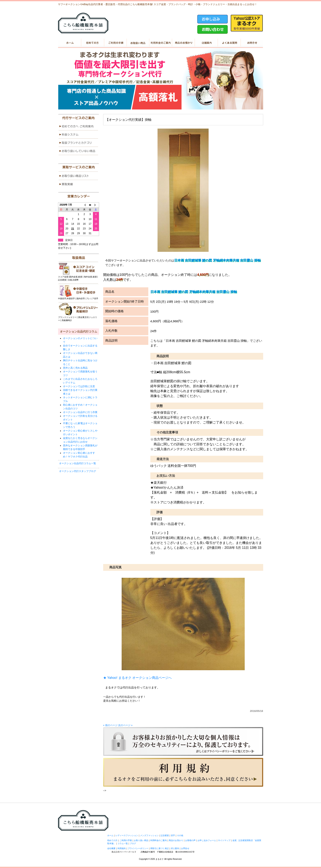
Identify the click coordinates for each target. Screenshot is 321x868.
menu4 (79, 151)
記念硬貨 (165, 835)
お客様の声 (190, 840)
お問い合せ (252, 43)
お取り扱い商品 (138, 43)
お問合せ (185, 848)
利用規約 (122, 848)
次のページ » (125, 725)
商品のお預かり (183, 43)
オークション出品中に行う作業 (80, 412)
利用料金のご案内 (160, 43)
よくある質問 (229, 43)
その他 (180, 835)
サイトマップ (224, 840)
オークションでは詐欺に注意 (79, 386)
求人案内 (175, 848)
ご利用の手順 (115, 43)
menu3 (79, 143)
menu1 (79, 126)
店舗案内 (206, 43)
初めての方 (92, 43)
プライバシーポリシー (138, 848)
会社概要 (111, 848)
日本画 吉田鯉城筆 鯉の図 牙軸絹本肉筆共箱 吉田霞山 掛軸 (217, 260)
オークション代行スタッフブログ (78, 471)
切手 (173, 835)
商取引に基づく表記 (160, 848)
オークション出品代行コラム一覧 (78, 463)
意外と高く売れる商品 (75, 368)
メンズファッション (149, 835)
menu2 (79, 135)
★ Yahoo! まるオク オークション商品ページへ (138, 678)
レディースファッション (127, 835)
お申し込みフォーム (207, 840)
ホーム (69, 43)
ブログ (133, 843)
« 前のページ (110, 725)
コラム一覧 (123, 843)
